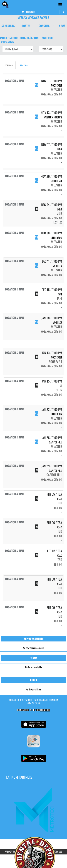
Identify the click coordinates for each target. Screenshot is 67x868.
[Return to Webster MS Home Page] (5, 5)
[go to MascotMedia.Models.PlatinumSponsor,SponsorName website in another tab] (33, 810)
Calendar (30, 12)
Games (9, 65)
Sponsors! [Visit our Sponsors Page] (45, 710)
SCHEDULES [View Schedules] (8, 26)
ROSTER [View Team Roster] (26, 26)
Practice (23, 65)
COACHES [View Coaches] (44, 26)
